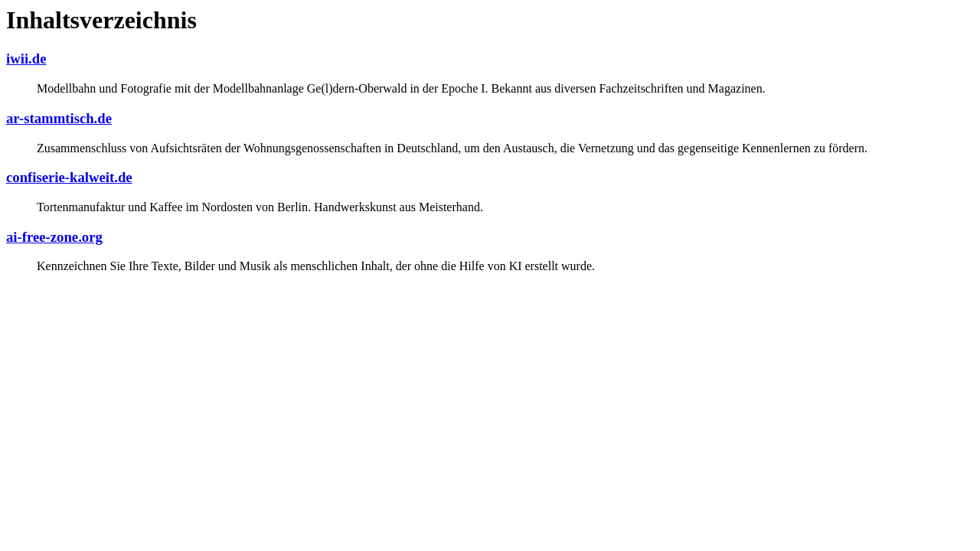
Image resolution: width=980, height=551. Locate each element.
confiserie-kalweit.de (69, 177)
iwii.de (26, 59)
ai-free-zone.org (54, 237)
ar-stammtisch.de (59, 118)
